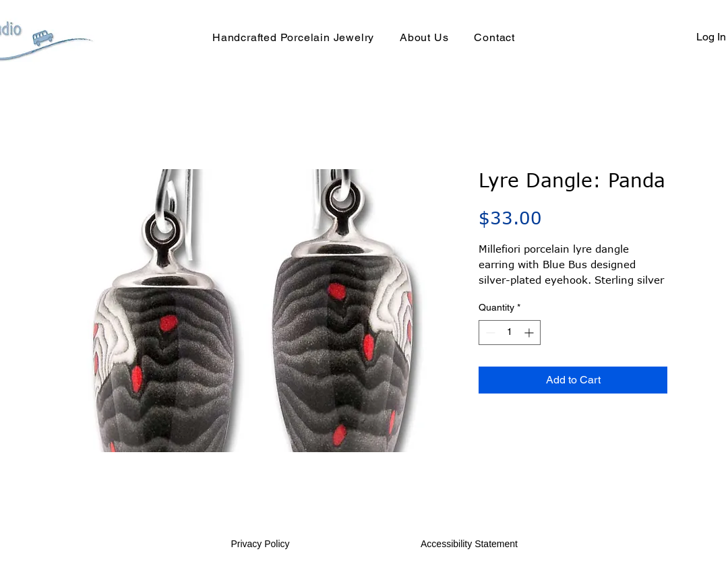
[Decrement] (489, 333)
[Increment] (530, 333)
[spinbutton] (510, 333)
